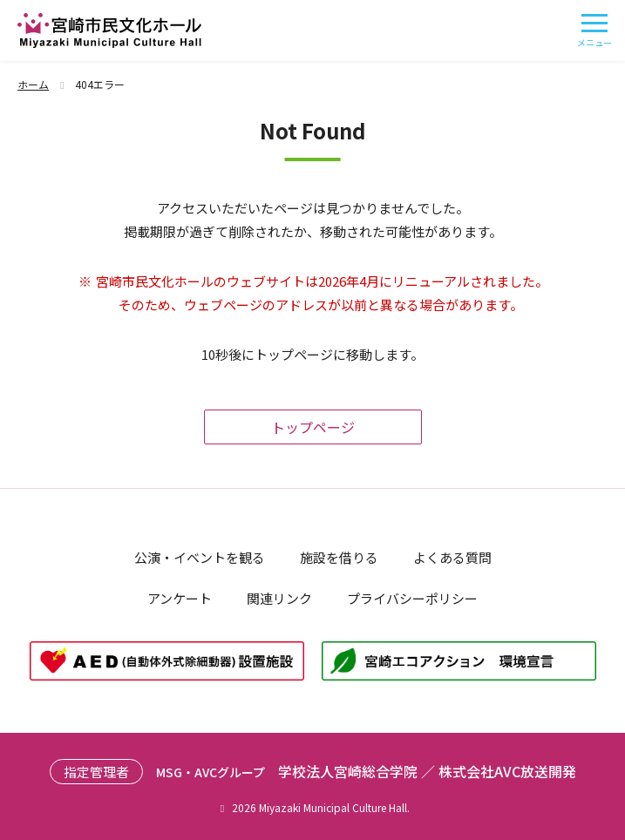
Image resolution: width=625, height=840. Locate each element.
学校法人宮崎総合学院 (348, 771)
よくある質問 (452, 557)
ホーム (43, 84)
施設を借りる (339, 557)
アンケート (180, 598)
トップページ (313, 427)
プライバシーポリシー (412, 598)
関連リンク (279, 598)
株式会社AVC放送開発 (507, 771)
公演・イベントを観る (200, 557)
